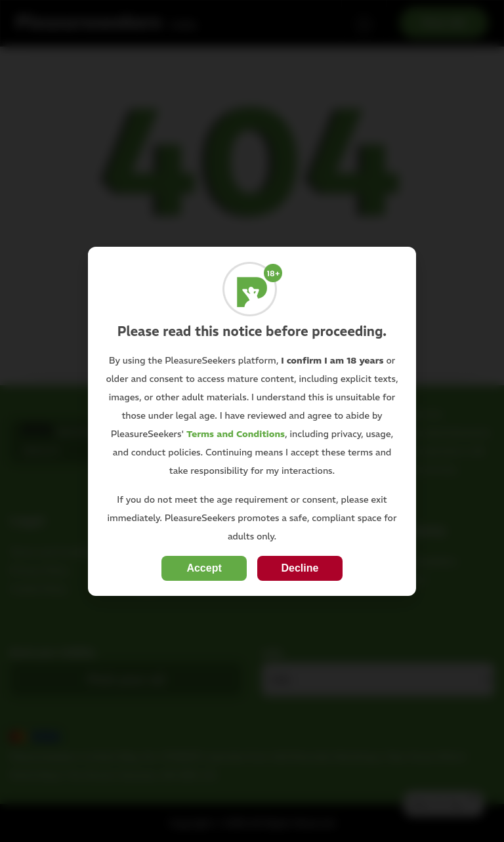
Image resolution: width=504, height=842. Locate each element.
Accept (204, 568)
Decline (300, 568)
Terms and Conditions (236, 434)
